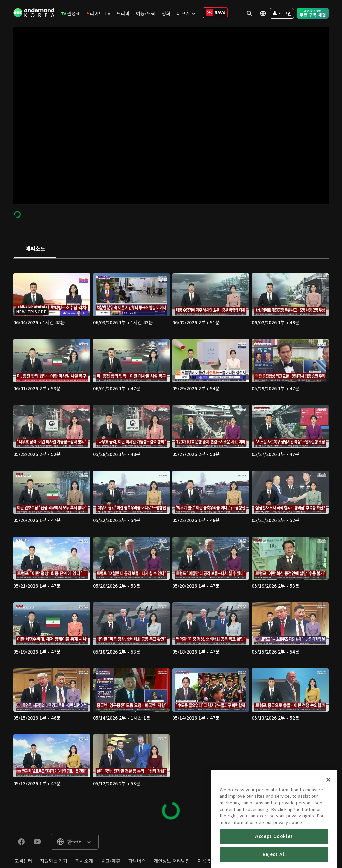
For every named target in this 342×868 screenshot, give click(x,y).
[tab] (35, 249)
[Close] (328, 805)
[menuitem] (71, 13)
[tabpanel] (171, 543)
